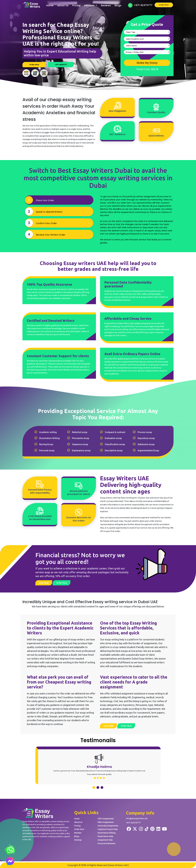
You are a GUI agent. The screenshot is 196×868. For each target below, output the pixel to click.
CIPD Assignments (106, 819)
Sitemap (78, 840)
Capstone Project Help (108, 829)
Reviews (106, 5)
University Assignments (108, 826)
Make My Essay (147, 63)
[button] (94, 787)
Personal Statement (107, 843)
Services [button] (90, 5)
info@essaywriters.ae (137, 818)
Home (50, 5)
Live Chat (44, 583)
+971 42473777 (140, 5)
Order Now (164, 5)
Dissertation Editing (107, 833)
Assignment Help (105, 840)
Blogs (118, 5)
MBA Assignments (106, 822)
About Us (63, 5)
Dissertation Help (105, 836)
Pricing (76, 5)
